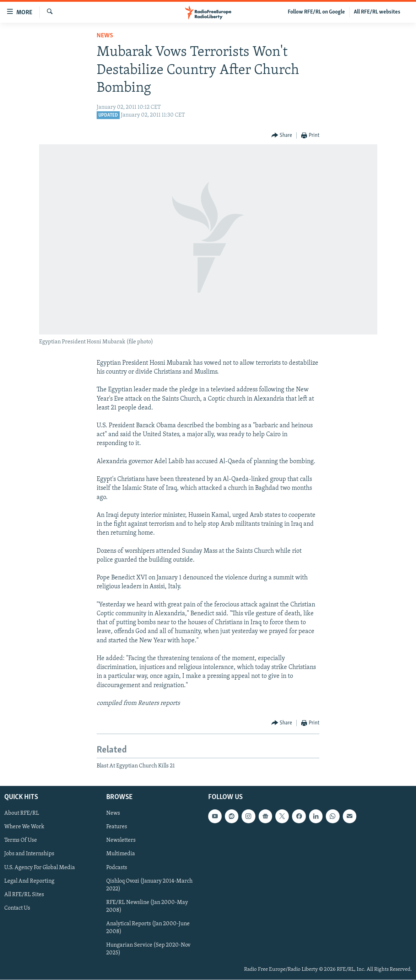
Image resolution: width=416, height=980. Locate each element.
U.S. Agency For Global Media (40, 868)
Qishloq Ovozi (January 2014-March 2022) (149, 885)
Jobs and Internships (29, 854)
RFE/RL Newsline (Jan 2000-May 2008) (147, 906)
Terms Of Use (21, 841)
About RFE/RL (22, 814)
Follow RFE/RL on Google (316, 12)
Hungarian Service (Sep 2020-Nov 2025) (148, 949)
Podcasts (117, 868)
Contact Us (17, 908)
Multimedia (121, 854)
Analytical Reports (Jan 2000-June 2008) (148, 928)
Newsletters (121, 841)
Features (117, 827)
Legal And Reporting (29, 881)
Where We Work (24, 827)
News (105, 36)
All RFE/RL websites (377, 12)
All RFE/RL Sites (24, 895)
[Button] (282, 136)
